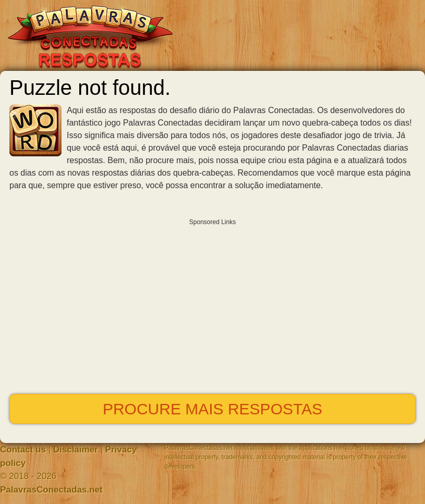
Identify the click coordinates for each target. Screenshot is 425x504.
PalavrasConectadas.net (51, 490)
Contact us (23, 450)
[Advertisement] (212, 304)
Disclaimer (76, 450)
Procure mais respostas (212, 409)
